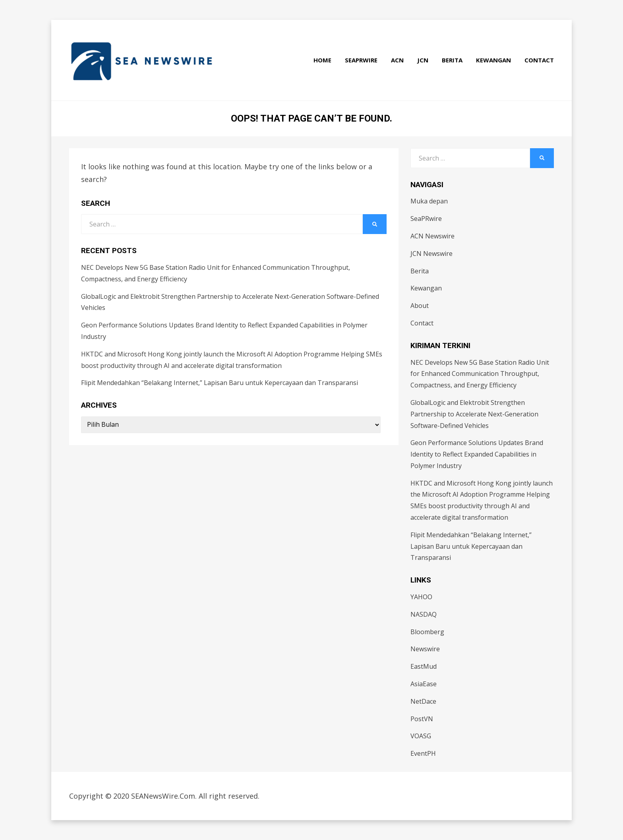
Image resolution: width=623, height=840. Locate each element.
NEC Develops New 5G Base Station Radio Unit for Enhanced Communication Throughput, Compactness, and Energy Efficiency (480, 374)
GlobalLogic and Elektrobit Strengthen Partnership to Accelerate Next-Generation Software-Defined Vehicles (474, 414)
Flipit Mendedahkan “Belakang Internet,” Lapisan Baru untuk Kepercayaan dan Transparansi (220, 383)
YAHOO (421, 597)
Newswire (425, 649)
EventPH (423, 753)
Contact (539, 60)
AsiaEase (424, 684)
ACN (397, 60)
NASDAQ (424, 614)
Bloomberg (427, 632)
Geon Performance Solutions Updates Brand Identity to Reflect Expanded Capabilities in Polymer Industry (477, 454)
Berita (452, 60)
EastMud (424, 666)
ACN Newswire (432, 236)
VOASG (421, 736)
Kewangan (493, 60)
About (420, 306)
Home (322, 60)
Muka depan (429, 201)
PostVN (422, 719)
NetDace (423, 701)
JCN (423, 60)
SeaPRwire (361, 60)
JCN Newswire (431, 254)
